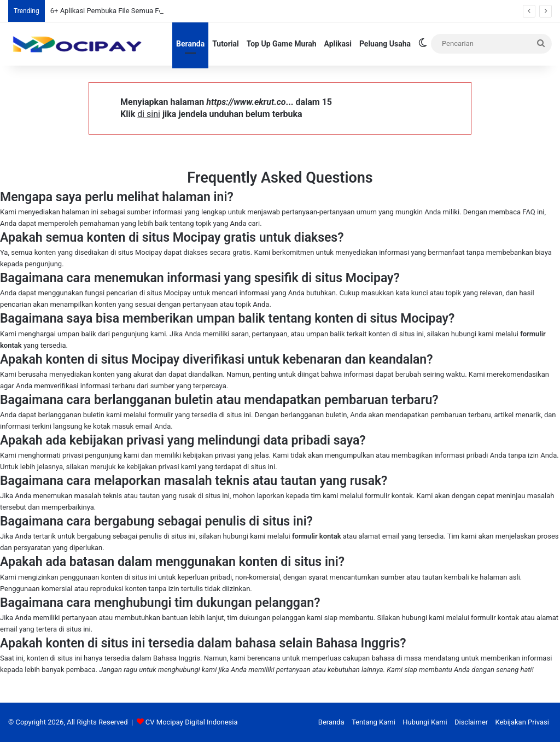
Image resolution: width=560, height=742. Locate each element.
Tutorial (226, 44)
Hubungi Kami (425, 722)
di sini (149, 114)
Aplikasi (338, 44)
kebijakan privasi (209, 455)
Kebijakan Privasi (522, 722)
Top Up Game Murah (282, 44)
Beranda (190, 44)
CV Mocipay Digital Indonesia (192, 722)
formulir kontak (317, 536)
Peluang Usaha (385, 44)
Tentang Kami (374, 722)
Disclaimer (471, 722)
